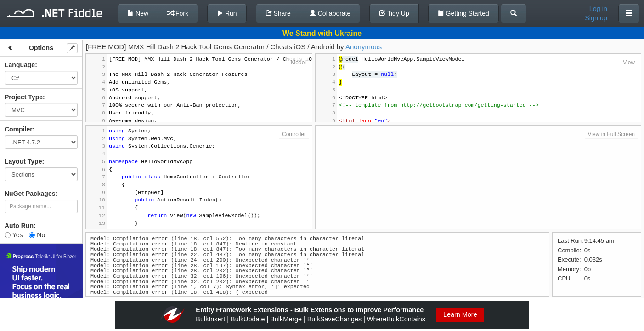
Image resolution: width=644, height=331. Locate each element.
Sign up (596, 18)
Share (278, 13)
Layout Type (23, 161)
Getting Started (463, 13)
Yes (14, 235)
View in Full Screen (612, 134)
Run (227, 13)
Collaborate (330, 13)
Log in (598, 9)
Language (20, 65)
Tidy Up (394, 13)
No (37, 235)
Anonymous (364, 47)
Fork (178, 13)
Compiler (19, 129)
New (138, 13)
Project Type (24, 97)
